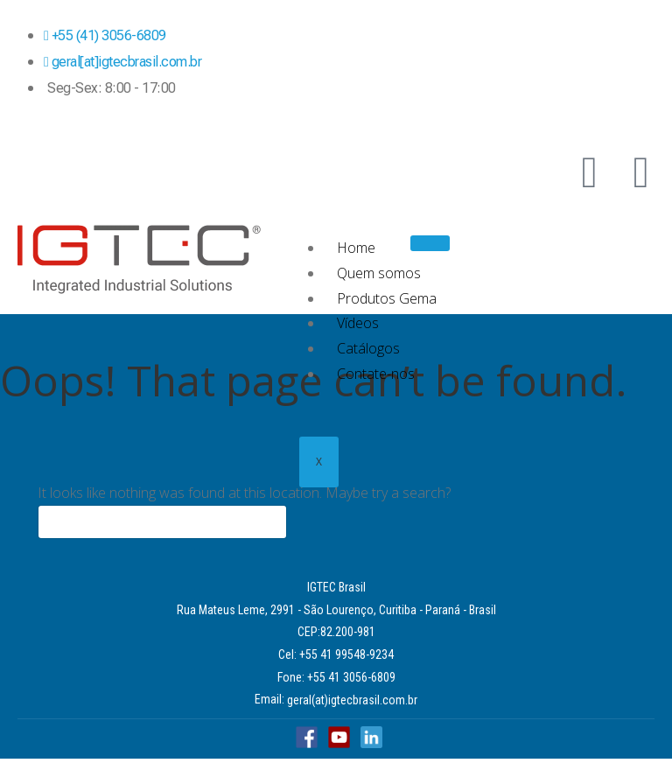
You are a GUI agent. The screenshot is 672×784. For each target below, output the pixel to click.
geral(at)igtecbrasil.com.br (352, 700)
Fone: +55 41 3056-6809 (336, 677)
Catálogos (368, 348)
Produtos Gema (387, 298)
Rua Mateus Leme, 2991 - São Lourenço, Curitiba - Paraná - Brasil (336, 610)
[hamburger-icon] (430, 243)
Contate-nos (376, 374)
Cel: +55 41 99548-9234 (336, 654)
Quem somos (379, 273)
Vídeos (358, 323)
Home (356, 248)
